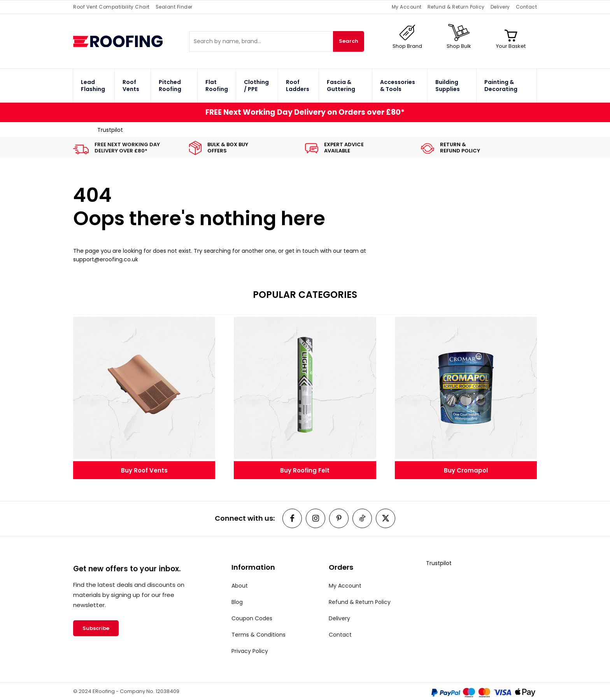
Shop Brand (407, 46)
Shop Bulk (459, 46)
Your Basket (511, 46)
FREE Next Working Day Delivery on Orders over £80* (305, 112)
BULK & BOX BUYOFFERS (228, 148)
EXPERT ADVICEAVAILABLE (344, 148)
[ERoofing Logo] (131, 41)
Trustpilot (110, 130)
